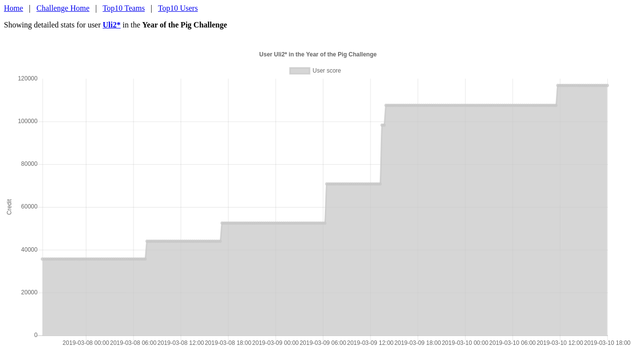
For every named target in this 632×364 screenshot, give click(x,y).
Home (13, 8)
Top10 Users (178, 8)
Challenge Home (63, 8)
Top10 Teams (124, 8)
